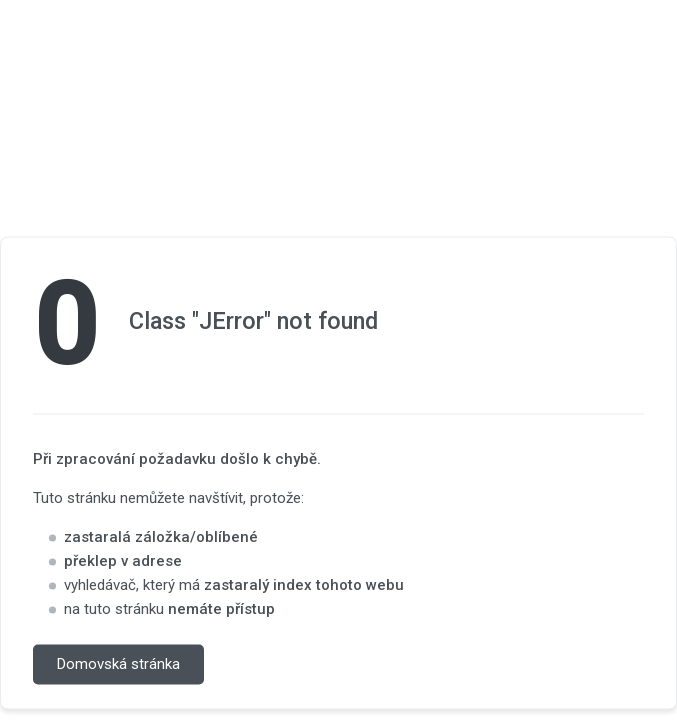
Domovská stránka (118, 665)
